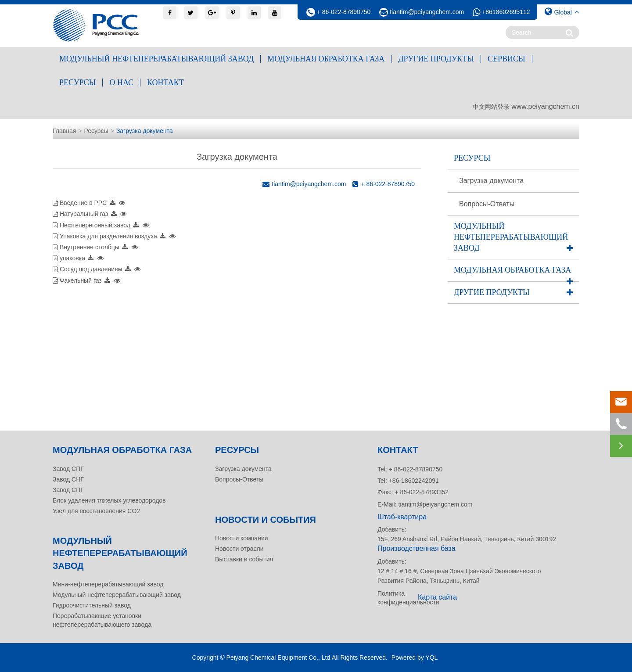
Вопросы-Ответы (487, 204)
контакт (165, 83)
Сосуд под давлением (91, 269)
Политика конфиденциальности (395, 598)
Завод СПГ (68, 469)
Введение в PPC (83, 203)
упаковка (72, 258)
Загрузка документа (145, 131)
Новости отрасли (239, 549)
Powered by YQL (415, 658)
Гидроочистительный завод (92, 605)
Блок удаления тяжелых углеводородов (109, 500)
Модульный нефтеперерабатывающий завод (156, 59)
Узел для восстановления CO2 (96, 511)
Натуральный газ (84, 214)
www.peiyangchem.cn (545, 106)
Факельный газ (81, 280)
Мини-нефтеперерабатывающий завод (108, 584)
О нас (121, 83)
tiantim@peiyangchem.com (427, 12)
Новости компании (242, 538)
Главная (64, 131)
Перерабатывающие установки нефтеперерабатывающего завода (102, 620)
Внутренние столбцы (90, 247)
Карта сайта (437, 597)
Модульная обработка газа (326, 59)
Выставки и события (244, 559)
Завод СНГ (68, 479)
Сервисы (506, 59)
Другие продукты (436, 59)
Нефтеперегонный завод (95, 225)
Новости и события (266, 520)
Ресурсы (77, 83)
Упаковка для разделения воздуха (108, 236)
